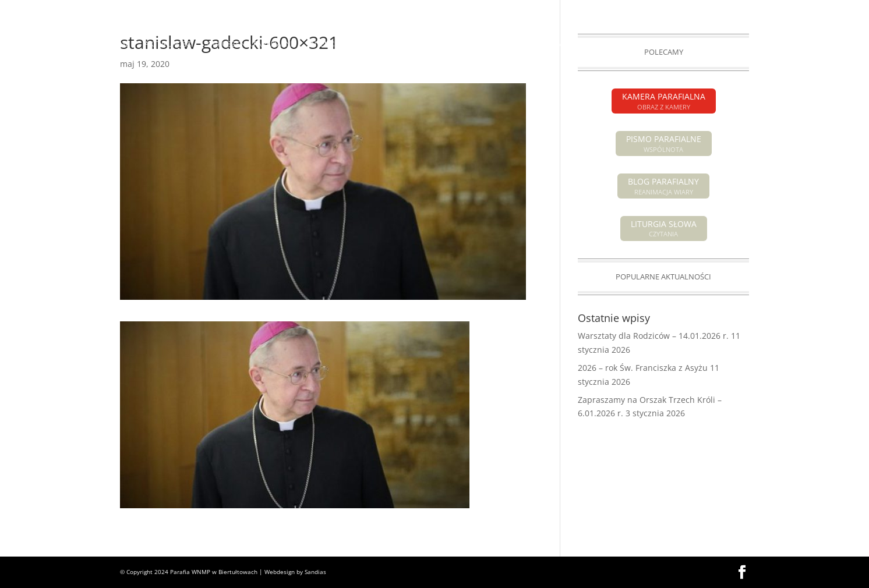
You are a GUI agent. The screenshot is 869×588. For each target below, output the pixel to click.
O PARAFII (459, 44)
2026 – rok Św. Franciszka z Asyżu (643, 368)
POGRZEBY (410, 44)
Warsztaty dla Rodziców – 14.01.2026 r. (653, 336)
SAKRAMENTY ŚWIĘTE (539, 44)
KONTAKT (743, 44)
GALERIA (698, 44)
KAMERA (734, 9)
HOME (119, 44)
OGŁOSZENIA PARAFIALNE (251, 44)
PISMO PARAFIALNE (677, 9)
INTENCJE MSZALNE (343, 44)
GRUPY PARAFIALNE (636, 44)
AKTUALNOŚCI (169, 44)
